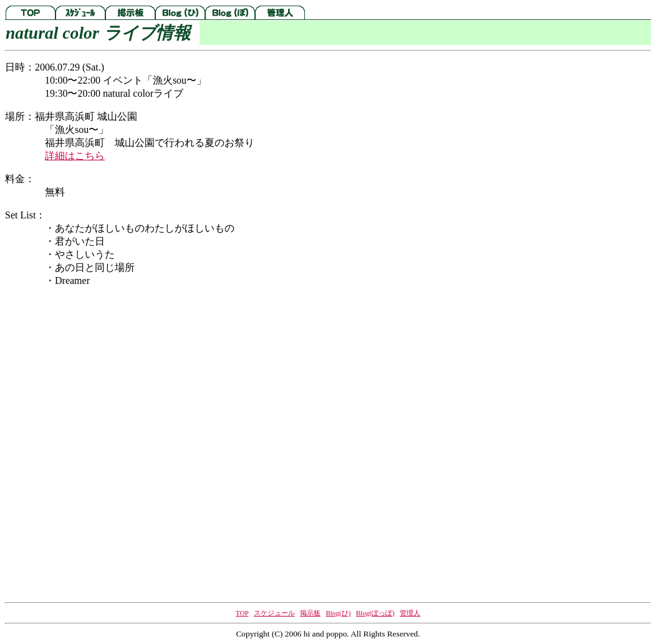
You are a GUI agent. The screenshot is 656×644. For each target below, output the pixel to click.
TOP (242, 613)
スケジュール (274, 613)
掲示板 (310, 613)
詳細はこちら (75, 156)
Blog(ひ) (338, 613)
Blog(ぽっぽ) (375, 613)
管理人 (410, 613)
